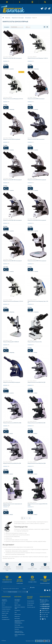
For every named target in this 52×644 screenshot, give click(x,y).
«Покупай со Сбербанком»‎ (5, 600)
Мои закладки (30, 605)
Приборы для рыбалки (19, 627)
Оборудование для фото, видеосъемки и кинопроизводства (20, 622)
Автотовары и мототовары (17, 600)
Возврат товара (5, 613)
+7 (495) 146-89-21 (45, 604)
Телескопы (17, 629)
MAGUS (36, 393)
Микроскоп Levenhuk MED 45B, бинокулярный (12, 261)
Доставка (4, 603)
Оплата (3, 605)
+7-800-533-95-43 (45, 608)
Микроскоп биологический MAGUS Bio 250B (12, 463)
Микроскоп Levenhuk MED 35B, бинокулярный (37, 220)
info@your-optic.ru (44, 611)
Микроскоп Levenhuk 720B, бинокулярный (36, 139)
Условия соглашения (6, 609)
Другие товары (18, 605)
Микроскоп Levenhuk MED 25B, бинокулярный (37, 180)
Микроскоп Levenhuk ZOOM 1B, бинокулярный (37, 261)
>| (30, 518)
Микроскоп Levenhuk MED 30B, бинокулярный (12, 220)
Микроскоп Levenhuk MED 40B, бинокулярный (12, 58)
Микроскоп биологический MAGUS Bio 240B (36, 423)
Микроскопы (17, 616)
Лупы (16, 612)
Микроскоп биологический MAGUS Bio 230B (36, 382)
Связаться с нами (5, 611)
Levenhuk (12, 69)
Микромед (36, 69)
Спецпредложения (6, 619)
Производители (5, 617)
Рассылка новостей (31, 607)
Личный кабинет (31, 601)
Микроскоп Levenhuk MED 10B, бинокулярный (12, 180)
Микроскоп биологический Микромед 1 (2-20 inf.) (13, 301)
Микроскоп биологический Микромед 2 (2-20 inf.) (13, 99)
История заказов (31, 603)
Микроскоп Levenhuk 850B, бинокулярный (12, 382)
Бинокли (16, 603)
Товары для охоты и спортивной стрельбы (19, 632)
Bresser (36, 353)
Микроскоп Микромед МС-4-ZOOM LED (11, 342)
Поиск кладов (17, 625)
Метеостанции (18, 614)
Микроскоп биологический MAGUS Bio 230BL (12, 423)
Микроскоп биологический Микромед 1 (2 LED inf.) (38, 58)
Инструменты (17, 610)
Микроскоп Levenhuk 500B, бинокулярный (12, 139)
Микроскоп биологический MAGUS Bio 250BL (37, 463)
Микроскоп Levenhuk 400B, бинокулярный (36, 99)
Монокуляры (17, 619)
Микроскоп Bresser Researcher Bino (35, 342)
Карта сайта (4, 615)
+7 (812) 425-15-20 (45, 606)
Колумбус (32, 587)
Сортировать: (7, 27)
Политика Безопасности (7, 607)
